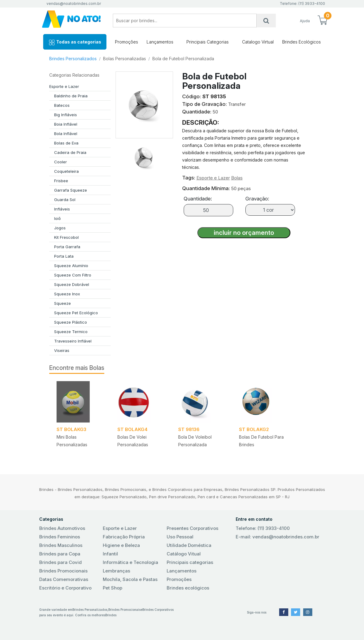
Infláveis (62, 209)
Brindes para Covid (61, 562)
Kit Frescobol (66, 237)
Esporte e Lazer (64, 86)
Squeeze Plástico (71, 322)
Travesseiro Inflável (73, 341)
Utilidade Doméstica (189, 545)
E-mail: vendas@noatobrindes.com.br (277, 537)
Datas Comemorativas (64, 579)
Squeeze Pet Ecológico (76, 313)
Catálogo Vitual (184, 554)
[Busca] (266, 21)
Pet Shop (113, 588)
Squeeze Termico (71, 332)
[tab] (144, 155)
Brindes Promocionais (63, 571)
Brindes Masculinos (61, 545)
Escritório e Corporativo (65, 588)
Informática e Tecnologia (130, 562)
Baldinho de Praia (71, 96)
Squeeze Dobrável (72, 284)
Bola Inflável (66, 134)
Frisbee (61, 181)
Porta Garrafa (67, 247)
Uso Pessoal (180, 537)
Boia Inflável (66, 124)
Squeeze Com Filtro (73, 275)
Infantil (110, 554)
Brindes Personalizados (73, 59)
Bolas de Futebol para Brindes (261, 441)
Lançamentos (160, 42)
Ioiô (57, 218)
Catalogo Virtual (258, 42)
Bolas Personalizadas (125, 59)
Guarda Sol (65, 200)
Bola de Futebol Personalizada (183, 59)
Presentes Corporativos (192, 528)
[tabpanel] (80, 420)
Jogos (60, 228)
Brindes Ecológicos (302, 42)
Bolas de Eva (66, 143)
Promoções (127, 42)
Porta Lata (64, 256)
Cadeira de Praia (70, 152)
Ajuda (305, 21)
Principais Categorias (208, 42)
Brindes (111, 615)
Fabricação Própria (124, 537)
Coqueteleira (66, 171)
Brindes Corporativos (158, 610)
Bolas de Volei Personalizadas (133, 441)
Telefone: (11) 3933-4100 (263, 528)
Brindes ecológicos (188, 588)
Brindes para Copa (60, 554)
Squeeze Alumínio (71, 266)
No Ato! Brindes (72, 21)
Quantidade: (198, 199)
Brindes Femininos (60, 537)
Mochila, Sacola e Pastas (130, 579)
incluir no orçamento (244, 233)
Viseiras (62, 350)
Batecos (62, 105)
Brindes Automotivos (62, 528)
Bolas (237, 178)
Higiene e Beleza (121, 545)
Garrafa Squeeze (71, 190)
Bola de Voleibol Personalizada (195, 441)
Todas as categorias (75, 42)
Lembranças (116, 571)
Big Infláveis (66, 115)
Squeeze (62, 303)
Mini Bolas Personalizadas (72, 441)
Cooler (61, 162)
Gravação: (257, 199)
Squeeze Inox (67, 294)
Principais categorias (190, 562)
